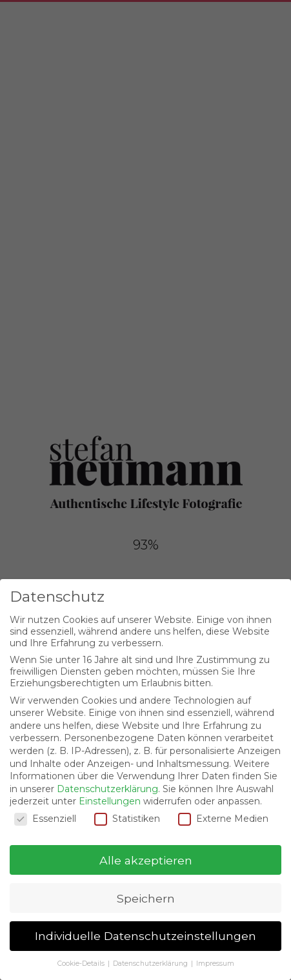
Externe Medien (223, 819)
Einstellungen (110, 801)
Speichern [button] (146, 898)
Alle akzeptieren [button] (146, 860)
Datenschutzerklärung (107, 789)
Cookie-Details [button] (82, 964)
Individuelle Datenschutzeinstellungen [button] (145, 936)
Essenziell (45, 819)
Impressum (215, 964)
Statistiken (127, 819)
